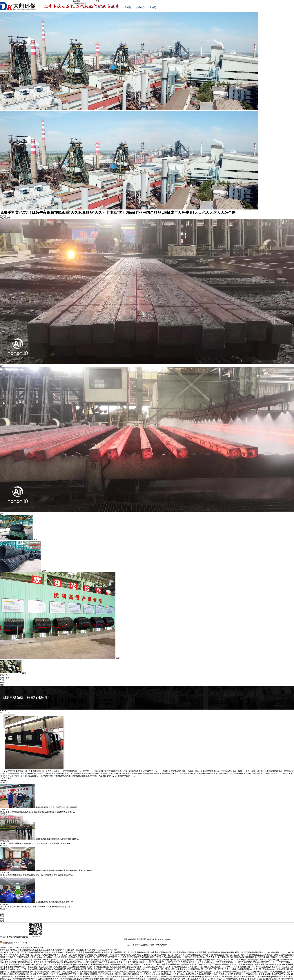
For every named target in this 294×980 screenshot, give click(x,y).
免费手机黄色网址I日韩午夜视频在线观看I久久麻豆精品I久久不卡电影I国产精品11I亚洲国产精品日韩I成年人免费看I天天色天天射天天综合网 (118, 213)
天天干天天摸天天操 (206, 962)
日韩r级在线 (239, 957)
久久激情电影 (253, 960)
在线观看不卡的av (82, 964)
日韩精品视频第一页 (269, 960)
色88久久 (254, 969)
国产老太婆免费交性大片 (11, 967)
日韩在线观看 (215, 967)
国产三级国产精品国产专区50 (109, 957)
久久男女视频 (138, 977)
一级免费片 (69, 952)
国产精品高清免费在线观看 (52, 969)
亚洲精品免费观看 (280, 977)
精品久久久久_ (53, 979)
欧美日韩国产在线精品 (213, 960)
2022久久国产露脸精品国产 (28, 969)
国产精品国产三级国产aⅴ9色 (207, 964)
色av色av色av (284, 967)
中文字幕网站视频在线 (172, 964)
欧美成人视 (180, 955)
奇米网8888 (144, 960)
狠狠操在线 (179, 957)
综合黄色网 (176, 979)
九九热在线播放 (19, 979)
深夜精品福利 (168, 974)
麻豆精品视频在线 (123, 974)
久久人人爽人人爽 (53, 964)
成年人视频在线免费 (247, 962)
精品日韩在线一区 (113, 960)
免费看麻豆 (212, 957)
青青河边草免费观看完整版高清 (136, 957)
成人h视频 (4, 952)
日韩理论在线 (188, 964)
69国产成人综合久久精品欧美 (194, 979)
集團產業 (100, 7)
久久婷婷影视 (271, 964)
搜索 (98, 1)
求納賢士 (154, 7)
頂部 (2, 921)
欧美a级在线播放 (76, 957)
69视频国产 (40, 964)
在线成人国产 (279, 955)
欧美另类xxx (180, 974)
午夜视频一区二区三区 (37, 979)
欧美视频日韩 (194, 969)
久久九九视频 (231, 969)
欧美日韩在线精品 (249, 955)
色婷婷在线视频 (261, 972)
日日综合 (106, 964)
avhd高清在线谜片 (150, 967)
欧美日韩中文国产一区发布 (76, 960)
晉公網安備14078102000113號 (15, 943)
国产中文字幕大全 (180, 969)
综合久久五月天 (75, 977)
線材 (2, 685)
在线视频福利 (243, 969)
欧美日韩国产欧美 (42, 972)
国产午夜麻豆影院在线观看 (79, 974)
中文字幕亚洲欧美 (255, 979)
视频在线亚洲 (244, 964)
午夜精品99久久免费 (85, 955)
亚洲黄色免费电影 (131, 962)
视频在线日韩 (27, 962)
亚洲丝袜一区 (137, 974)
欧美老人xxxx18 (90, 977)
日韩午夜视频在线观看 (197, 952)
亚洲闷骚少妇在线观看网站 (19, 974)
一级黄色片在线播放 (113, 969)
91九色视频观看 (226, 977)
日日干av (144, 962)
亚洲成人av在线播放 (130, 960)
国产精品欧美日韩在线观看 (206, 974)
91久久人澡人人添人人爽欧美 (138, 955)
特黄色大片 (14, 955)
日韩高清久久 (62, 977)
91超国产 (193, 962)
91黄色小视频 (264, 957)
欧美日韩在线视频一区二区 (164, 972)
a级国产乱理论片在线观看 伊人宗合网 (182, 967)
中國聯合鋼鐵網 (13, 937)
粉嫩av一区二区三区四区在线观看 (24, 952)
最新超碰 (77, 979)
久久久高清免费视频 (277, 972)
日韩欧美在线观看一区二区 (242, 972)
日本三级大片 (45, 952)
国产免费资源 (241, 979)
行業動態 (127, 7)
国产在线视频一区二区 (120, 952)
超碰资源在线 (58, 952)
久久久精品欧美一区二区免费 (66, 967)
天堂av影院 (61, 974)
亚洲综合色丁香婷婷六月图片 (43, 974)
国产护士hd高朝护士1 (158, 962)
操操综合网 (56, 972)
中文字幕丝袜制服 (250, 974)
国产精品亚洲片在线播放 (196, 957)
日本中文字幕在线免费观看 (109, 977)
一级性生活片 (68, 964)
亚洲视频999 (96, 964)
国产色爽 (190, 974)
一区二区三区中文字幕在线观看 (132, 979)
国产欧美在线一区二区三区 (82, 962)
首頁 (2, 914)
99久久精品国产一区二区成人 (159, 969)
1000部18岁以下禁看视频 (168, 977)
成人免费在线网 (27, 964)
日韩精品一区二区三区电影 (103, 974)
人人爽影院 (183, 962)
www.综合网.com (275, 952)
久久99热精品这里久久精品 (197, 955)
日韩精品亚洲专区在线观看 (191, 977)
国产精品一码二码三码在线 (243, 952)
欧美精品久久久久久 (153, 974)
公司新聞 (113, 7)
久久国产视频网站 (144, 972)
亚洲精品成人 (90, 957)
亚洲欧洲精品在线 (88, 972)
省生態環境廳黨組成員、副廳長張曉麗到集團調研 (56, 807)
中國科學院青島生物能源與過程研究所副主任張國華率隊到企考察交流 (65, 870)
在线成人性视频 (103, 952)
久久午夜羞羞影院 (242, 967)
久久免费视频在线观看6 (85, 952)
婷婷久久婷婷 (58, 960)
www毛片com (227, 967)
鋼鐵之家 (24, 937)
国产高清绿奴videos (267, 969)
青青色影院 (281, 969)
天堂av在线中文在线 (185, 972)
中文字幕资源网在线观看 (161, 952)
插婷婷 (162, 967)
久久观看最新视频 (118, 967)
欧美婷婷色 (126, 977)
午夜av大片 (41, 957)
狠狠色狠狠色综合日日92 (161, 960)
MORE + (3, 814)
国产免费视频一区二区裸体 (191, 960)
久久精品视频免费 (13, 962)
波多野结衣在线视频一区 (227, 962)
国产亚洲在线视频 (225, 957)
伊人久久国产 (150, 977)
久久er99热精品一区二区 (266, 962)
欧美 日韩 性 (14, 964)
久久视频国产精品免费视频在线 (20, 972)
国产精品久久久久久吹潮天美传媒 (108, 962)
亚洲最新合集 (251, 957)
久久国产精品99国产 (50, 955)
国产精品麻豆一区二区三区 (213, 969)
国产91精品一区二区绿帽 (30, 955)
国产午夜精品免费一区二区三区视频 (37, 967)
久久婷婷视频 (67, 979)
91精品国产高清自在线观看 (124, 972)
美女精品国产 (277, 974)
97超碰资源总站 (271, 979)
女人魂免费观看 (101, 955)
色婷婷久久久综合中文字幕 (230, 974)
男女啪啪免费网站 (286, 964)
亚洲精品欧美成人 (96, 969)
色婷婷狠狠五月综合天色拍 (122, 964)
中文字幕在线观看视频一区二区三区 (225, 955)
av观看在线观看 (241, 977)
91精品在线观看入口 (229, 964)
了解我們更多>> (7, 778)
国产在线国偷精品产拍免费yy (57, 962)
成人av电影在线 (258, 964)
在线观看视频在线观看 (140, 952)
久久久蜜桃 (39, 962)
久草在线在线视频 (211, 977)
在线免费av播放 (26, 960)
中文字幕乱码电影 (117, 955)
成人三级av (32, 977)
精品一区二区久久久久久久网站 (148, 964)
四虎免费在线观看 (104, 972)
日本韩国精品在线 (96, 960)
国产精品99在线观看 (203, 972)
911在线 (175, 960)
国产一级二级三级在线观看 (162, 957)
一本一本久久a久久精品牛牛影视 (264, 967)
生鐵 (2, 680)
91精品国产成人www (109, 979)
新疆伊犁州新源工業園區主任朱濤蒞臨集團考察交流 (57, 839)
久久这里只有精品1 (221, 972)
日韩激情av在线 (163, 979)
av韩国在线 (151, 979)
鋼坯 (2, 682)
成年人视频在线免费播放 (58, 957)
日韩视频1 (141, 969)
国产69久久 (173, 962)
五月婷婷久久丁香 (11, 960)
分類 (2, 919)
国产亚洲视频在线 (101, 967)
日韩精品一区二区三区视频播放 (221, 979)
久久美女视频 (265, 974)
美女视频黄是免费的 (91, 979)
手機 (2, 916)
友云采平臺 (5, 678)
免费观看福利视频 (134, 967)
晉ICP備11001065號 (163, 939)
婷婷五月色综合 (129, 969)
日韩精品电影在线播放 (26, 957)
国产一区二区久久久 (43, 960)
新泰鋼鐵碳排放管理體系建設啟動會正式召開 (54, 902)
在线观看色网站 (180, 952)
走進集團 (87, 7)
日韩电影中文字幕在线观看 (15, 977)
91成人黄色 (204, 967)
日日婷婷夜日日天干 (46, 977)
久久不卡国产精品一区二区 (162, 955)
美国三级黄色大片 (265, 955)
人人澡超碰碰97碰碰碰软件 (219, 952)
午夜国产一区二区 (68, 955)
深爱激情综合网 (86, 967)
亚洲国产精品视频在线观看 (76, 969)
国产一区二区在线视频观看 (260, 977)
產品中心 (140, 7)
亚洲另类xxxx (261, 952)
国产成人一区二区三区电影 (235, 960)
